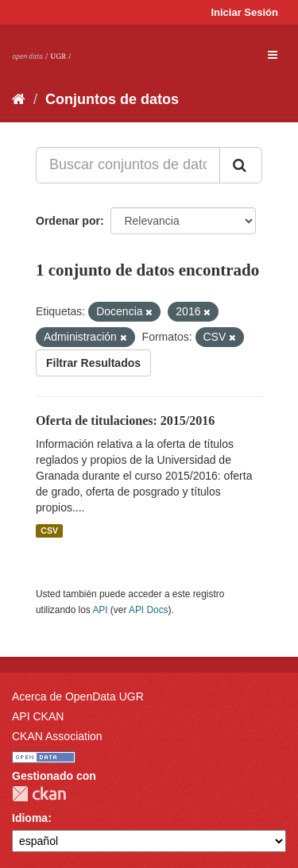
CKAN (39, 794)
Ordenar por (68, 221)
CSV (49, 530)
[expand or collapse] (273, 55)
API (100, 610)
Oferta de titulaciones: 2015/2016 (125, 420)
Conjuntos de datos (112, 99)
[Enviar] (241, 165)
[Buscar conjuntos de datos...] (128, 165)
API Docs (149, 610)
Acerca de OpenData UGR (78, 696)
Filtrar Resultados (93, 363)
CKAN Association (57, 736)
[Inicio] (19, 99)
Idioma (30, 818)
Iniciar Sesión (244, 12)
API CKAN (38, 716)
